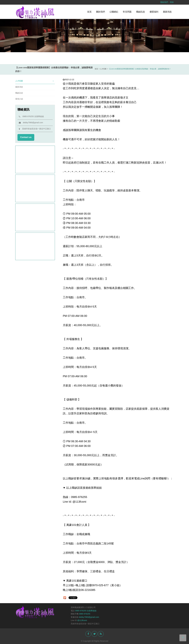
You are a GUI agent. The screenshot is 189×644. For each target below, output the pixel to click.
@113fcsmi (82, 620)
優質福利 (154, 12)
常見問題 (127, 12)
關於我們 (101, 12)
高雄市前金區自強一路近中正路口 (35, 129)
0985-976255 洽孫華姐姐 (31, 116)
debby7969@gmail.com (31, 123)
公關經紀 (114, 12)
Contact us (26, 137)
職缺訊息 (141, 12)
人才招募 (34, 81)
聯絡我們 (164, 2)
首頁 (89, 12)
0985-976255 (85, 614)
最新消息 (167, 12)
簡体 (172, 2)
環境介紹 (19, 99)
